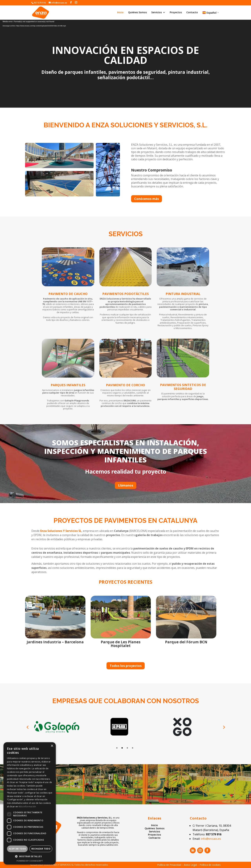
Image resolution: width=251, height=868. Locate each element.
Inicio (120, 13)
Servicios (157, 13)
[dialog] (30, 803)
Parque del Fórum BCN (186, 642)
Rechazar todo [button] (41, 849)
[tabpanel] (63, 727)
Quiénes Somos (137, 13)
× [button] (52, 746)
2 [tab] (122, 748)
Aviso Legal (190, 865)
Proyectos (176, 13)
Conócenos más (147, 199)
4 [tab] (133, 748)
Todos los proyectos (126, 666)
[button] (30, 856)
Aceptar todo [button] (17, 849)
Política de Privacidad (169, 865)
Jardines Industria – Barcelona (55, 642)
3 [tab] (127, 748)
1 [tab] (117, 748)
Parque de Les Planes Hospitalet (121, 644)
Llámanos (126, 485)
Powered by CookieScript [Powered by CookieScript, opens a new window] (30, 861)
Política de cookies (210, 865)
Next (224, 727)
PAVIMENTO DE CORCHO (125, 385)
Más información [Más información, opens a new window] (27, 807)
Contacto (192, 13)
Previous (27, 727)
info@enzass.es (211, 839)
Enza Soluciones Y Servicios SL (61, 531)
